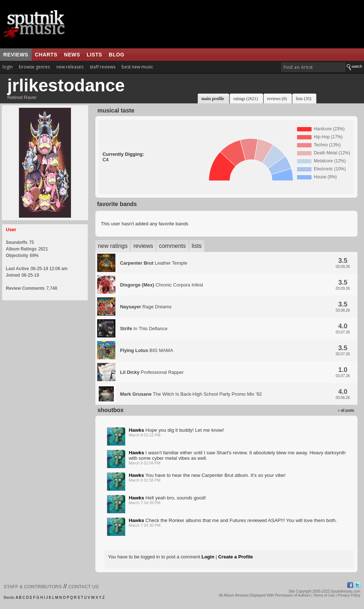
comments (173, 246)
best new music (137, 67)
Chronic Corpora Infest (162, 285)
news (72, 55)
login (8, 67)
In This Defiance (144, 329)
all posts (347, 410)
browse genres (34, 67)
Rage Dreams (146, 307)
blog (117, 55)
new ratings (113, 246)
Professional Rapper (152, 372)
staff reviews (102, 67)
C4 (106, 160)
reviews (16, 55)
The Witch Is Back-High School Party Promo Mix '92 (191, 394)
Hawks (136, 430)
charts (46, 55)
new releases (70, 67)
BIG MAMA (147, 350)
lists (94, 55)
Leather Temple (154, 263)
